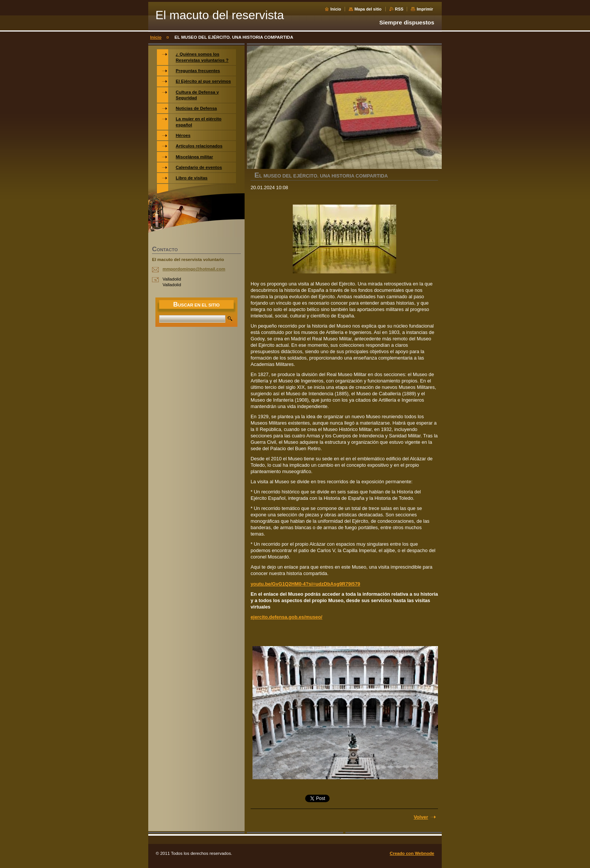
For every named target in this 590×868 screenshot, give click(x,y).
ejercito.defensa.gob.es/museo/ (287, 617)
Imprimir (425, 9)
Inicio (336, 9)
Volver (421, 817)
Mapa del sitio (368, 9)
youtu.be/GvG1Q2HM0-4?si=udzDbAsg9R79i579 (305, 584)
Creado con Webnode (412, 853)
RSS (399, 9)
